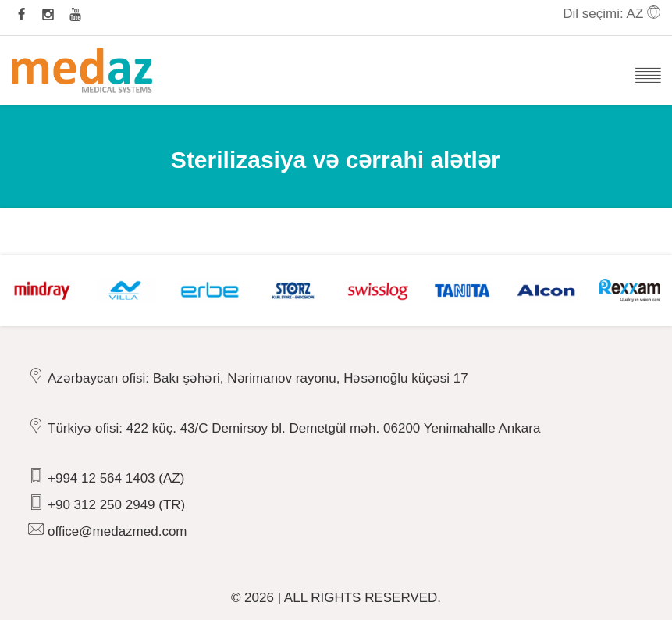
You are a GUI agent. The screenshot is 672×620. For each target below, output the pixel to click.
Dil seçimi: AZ (612, 13)
